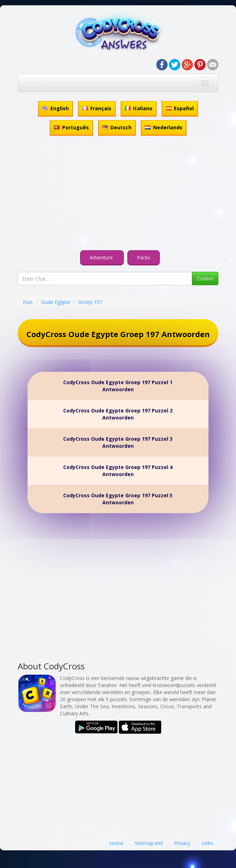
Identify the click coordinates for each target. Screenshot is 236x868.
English (56, 108)
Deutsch (117, 127)
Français (97, 108)
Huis (28, 302)
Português (71, 127)
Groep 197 (90, 302)
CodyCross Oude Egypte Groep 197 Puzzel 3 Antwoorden (118, 442)
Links (207, 843)
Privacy (182, 843)
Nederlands (164, 127)
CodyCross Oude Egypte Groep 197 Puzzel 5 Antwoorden (118, 499)
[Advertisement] (118, 194)
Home (116, 843)
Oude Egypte (56, 302)
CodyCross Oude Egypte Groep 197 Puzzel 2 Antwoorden (118, 414)
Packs (144, 257)
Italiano (139, 108)
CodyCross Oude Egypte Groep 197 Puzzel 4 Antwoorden (118, 471)
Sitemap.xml (149, 843)
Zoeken (205, 278)
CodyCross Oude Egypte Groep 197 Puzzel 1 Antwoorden (118, 386)
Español (180, 108)
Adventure (102, 257)
